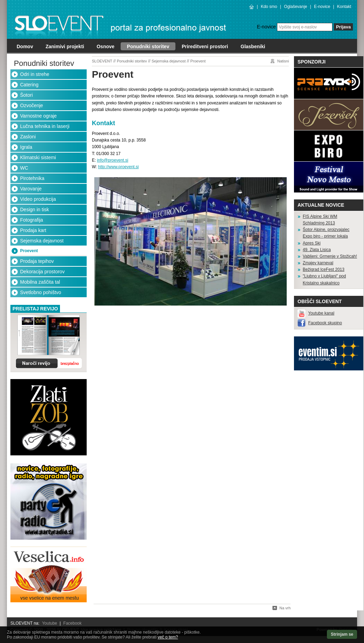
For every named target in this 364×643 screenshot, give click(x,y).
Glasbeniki (253, 46)
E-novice (322, 7)
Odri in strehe (35, 74)
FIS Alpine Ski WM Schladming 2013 (320, 220)
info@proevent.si (113, 160)
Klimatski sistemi (38, 157)
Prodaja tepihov (37, 261)
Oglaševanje (296, 7)
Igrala (26, 147)
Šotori (27, 95)
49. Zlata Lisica (317, 250)
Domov (25, 46)
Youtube (50, 623)
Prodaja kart (33, 230)
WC (24, 168)
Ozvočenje (32, 105)
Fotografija (32, 220)
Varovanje (31, 189)
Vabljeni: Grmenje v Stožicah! (330, 256)
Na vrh (285, 608)
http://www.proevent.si (118, 167)
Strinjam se (342, 634)
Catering (29, 85)
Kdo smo (269, 7)
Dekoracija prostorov (42, 272)
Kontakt (344, 7)
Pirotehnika (32, 178)
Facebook (73, 623)
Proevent (29, 251)
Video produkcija (38, 199)
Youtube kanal (321, 313)
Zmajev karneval (318, 263)
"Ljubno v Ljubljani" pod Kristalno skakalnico (324, 279)
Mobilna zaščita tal (40, 282)
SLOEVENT (102, 61)
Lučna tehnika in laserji (45, 126)
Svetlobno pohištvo (41, 292)
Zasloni (28, 137)
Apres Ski (311, 243)
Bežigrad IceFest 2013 (323, 269)
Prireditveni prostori (205, 46)
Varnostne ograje (38, 116)
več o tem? (168, 637)
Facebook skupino (325, 323)
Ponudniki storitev (148, 46)
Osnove (106, 46)
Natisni (283, 61)
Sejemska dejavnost (42, 241)
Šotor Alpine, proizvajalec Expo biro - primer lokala (326, 233)
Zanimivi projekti (65, 46)
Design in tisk (34, 209)
